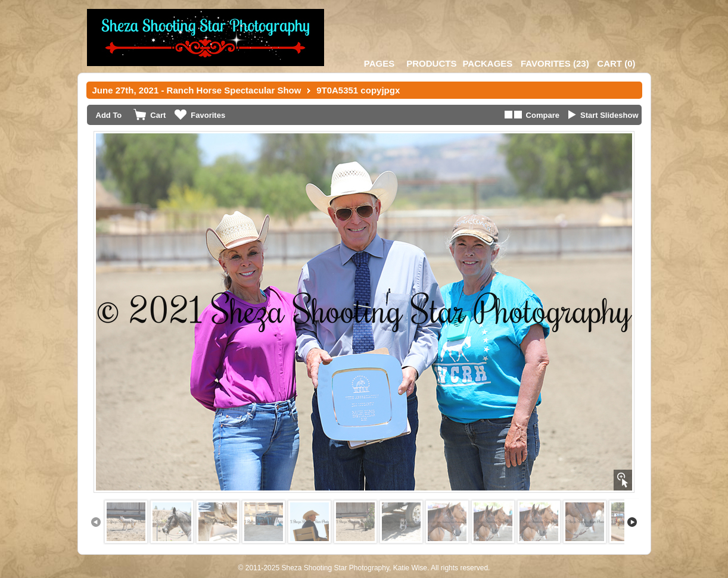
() (555, 63)
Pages (379, 63)
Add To (109, 115)
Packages (487, 63)
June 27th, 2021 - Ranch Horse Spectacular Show (197, 90)
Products (431, 63)
